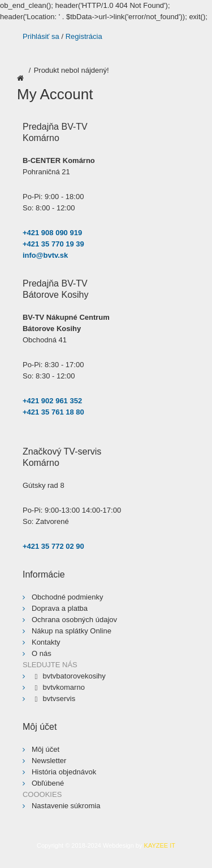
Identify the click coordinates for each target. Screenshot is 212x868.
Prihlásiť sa (41, 36)
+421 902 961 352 (52, 401)
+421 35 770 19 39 (53, 244)
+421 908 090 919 (52, 233)
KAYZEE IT (160, 845)
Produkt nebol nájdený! (72, 70)
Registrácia (84, 36)
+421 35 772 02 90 (53, 546)
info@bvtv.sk (45, 255)
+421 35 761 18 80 (53, 412)
